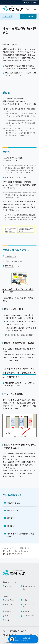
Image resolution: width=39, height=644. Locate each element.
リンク (5, 631)
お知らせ (26, 611)
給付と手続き (10, 600)
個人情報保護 (13, 510)
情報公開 (8, 611)
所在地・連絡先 (14, 503)
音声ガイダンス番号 (16, 177)
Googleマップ (11, 256)
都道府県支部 (25, 548)
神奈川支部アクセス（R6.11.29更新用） (18, 290)
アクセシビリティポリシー (11, 635)
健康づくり (9, 605)
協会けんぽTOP (10, 548)
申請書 (25, 600)
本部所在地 (9, 586)
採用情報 (11, 526)
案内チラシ (13, 266)
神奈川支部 (7, 16)
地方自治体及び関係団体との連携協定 (20, 535)
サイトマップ (27, 635)
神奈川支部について (12, 495)
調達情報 (11, 518)
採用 (6, 616)
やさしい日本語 (31, 2)
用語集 (7, 620)
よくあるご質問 (28, 616)
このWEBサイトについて (18, 631)
